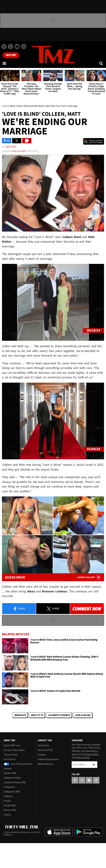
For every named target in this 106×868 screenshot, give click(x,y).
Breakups (20, 715)
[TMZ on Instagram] (24, 47)
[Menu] (5, 63)
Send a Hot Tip (45, 750)
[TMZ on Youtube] (17, 47)
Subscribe (94, 765)
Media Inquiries (46, 764)
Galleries (8, 796)
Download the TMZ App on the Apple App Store (59, 832)
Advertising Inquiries (48, 759)
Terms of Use (11, 755)
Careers (42, 755)
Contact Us (43, 745)
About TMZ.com (12, 745)
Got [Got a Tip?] (11, 55)
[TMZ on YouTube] (89, 780)
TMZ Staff (11, 147)
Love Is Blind (83, 715)
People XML (10, 805)
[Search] (101, 63)
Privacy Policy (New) (14, 750)
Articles (8, 769)
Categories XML (12, 792)
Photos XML (10, 810)
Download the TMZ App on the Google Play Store (88, 832)
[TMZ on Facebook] (4, 47)
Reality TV (37, 715)
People (7, 801)
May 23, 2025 (19, 151)
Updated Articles (12, 778)
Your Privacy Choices (18, 764)
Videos (7, 815)
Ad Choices (10, 759)
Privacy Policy (92, 754)
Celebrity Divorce (59, 715)
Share (19, 609)
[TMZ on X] (11, 47)
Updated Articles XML (15, 782)
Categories (9, 787)
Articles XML (10, 773)
